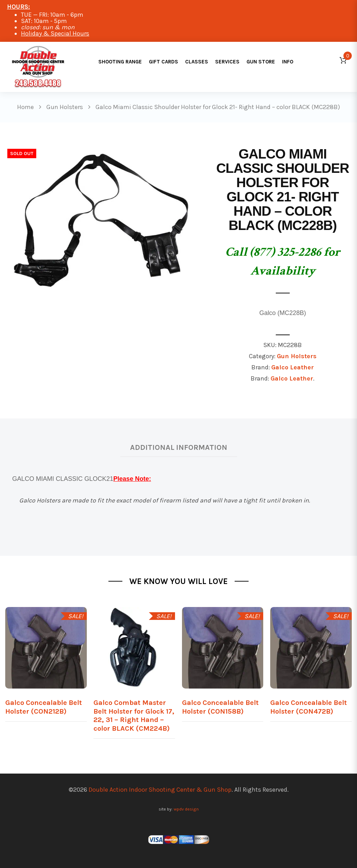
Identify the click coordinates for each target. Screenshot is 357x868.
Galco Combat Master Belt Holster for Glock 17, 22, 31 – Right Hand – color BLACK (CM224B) (134, 715)
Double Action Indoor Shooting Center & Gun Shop (160, 790)
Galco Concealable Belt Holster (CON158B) (220, 707)
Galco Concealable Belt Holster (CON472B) (309, 707)
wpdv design (186, 809)
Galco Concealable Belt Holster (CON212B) (44, 707)
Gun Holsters (297, 356)
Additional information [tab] (179, 447)
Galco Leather (293, 367)
